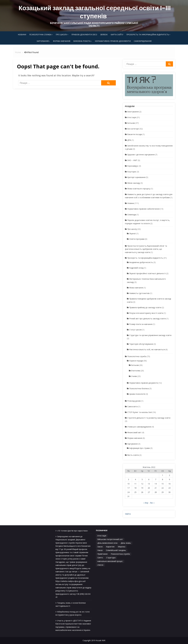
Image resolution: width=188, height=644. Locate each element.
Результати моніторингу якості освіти (146, 313)
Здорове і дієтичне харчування (141, 155)
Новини (22, 35)
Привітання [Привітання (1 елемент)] (102, 554)
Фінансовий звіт (134, 432)
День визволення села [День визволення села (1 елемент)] (107, 543)
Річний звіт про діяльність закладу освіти (148, 319)
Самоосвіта (132, 406)
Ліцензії (133, 233)
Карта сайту (117, 35)
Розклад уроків (134, 401)
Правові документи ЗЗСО (84, 35)
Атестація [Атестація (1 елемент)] (102, 536)
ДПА (129, 140)
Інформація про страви (139, 448)
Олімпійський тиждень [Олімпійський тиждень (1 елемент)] (116, 550)
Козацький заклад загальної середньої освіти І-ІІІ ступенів (95, 12)
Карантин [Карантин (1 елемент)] (110, 547)
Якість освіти (133, 455)
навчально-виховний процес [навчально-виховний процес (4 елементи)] (110, 561)
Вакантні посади (135, 134)
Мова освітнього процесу (139, 189)
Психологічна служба (40, 35)
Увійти (128, 514)
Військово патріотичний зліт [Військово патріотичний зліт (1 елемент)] (110, 539)
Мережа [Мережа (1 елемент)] (122, 547)
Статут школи (135, 330)
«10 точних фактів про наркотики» (73, 531)
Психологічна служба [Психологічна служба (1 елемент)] (120, 554)
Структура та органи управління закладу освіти (150, 335)
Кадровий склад (136, 268)
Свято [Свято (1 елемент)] (100, 558)
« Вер (146, 503)
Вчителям (136, 371)
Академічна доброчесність (141, 262)
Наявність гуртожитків (139, 293)
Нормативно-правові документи (144, 383)
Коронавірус (133, 166)
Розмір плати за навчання (141, 324)
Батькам (131, 123)
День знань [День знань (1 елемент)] (126, 543)
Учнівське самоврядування (139, 427)
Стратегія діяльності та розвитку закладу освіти (149, 418)
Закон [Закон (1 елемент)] (100, 547)
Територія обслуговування (141, 344)
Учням (134, 376)
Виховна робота (82, 41)
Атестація (132, 117)
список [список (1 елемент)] (100, 565)
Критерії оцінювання (136, 177)
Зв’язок (104, 35)
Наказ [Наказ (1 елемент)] (100, 550)
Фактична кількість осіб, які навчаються (147, 349)
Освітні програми (137, 239)
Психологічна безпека (139, 388)
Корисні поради (136, 361)
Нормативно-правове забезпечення (143, 209)
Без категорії (133, 129)
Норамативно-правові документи (113, 41)
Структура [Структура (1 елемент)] (111, 558)
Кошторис (132, 172)
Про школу (61, 35)
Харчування (43, 41)
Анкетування (133, 112)
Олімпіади (132, 215)
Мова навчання (136, 288)
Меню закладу (134, 183)
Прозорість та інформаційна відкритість (148, 35)
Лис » (152, 503)
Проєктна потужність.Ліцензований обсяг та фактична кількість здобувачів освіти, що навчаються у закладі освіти (146, 249)
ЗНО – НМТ (132, 160)
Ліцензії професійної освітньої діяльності (147, 273)
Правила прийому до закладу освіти (145, 307)
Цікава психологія (137, 394)
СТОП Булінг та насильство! (140, 412)
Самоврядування (143, 41)
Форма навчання (62, 41)
